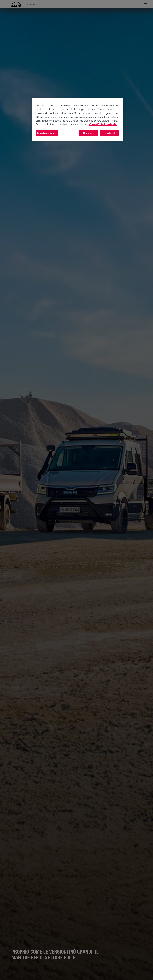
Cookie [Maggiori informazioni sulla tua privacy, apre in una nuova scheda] (93, 124)
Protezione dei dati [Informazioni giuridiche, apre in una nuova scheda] (107, 124)
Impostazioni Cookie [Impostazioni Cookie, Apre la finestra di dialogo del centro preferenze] (47, 133)
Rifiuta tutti (88, 133)
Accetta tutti (110, 133)
